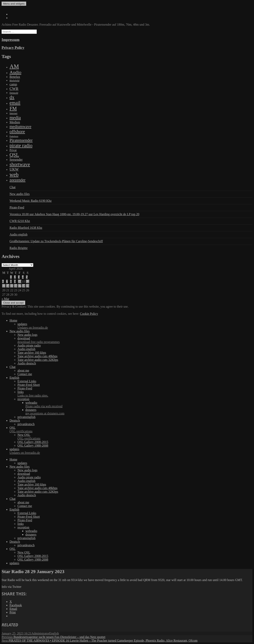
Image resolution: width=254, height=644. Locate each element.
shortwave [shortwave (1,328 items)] (20, 164)
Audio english (18, 234)
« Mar (5, 299)
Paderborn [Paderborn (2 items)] (14, 136)
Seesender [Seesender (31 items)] (16, 160)
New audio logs (27, 335)
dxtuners (139, 412)
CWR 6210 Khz (20, 221)
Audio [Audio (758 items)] (15, 72)
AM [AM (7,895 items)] (14, 66)
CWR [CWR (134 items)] (14, 89)
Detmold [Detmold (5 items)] (14, 93)
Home (13, 320)
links (135, 394)
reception (23, 399)
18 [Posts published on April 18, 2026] (24, 286)
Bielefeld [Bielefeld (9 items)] (14, 81)
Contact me (25, 374)
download (135, 340)
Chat (13, 187)
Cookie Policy (89, 314)
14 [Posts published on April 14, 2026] (8, 286)
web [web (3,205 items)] (14, 175)
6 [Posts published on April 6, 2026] (3, 281)
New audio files (20, 194)
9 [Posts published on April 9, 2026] (15, 281)
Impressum (11, 40)
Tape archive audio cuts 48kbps (37, 356)
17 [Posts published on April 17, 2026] (20, 286)
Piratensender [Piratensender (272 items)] (21, 140)
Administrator (40, 633)
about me (23, 370)
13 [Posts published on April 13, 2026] (4, 286)
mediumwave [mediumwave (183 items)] (20, 126)
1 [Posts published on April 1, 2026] (11, 277)
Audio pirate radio (29, 345)
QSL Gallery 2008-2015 (33, 442)
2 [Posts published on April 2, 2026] (15, 277)
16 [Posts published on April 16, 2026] (16, 286)
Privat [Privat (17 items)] (13, 150)
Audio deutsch (27, 363)
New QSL (135, 437)
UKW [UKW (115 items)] (14, 169)
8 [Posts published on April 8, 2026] (11, 281)
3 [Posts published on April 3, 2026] (19, 277)
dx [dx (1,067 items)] (12, 97)
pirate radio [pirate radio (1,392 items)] (21, 145)
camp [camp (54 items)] (13, 84)
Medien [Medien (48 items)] (15, 122)
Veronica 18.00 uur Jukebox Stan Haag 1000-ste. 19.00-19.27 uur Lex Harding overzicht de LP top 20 (74, 214)
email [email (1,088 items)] (15, 103)
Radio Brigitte (19, 248)
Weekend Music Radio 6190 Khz (31, 201)
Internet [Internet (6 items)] (13, 113)
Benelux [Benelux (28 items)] (15, 77)
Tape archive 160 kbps (32, 353)
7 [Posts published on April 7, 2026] (7, 281)
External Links (27, 381)
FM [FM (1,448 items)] (13, 108)
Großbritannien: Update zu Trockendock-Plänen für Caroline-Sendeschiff (56, 241)
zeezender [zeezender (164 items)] (18, 180)
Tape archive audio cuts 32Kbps (38, 360)
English (14, 378)
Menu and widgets (14, 4)
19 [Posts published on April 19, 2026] (28, 286)
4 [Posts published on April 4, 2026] (23, 277)
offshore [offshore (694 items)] (17, 131)
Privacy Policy (13, 48)
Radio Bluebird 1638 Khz (26, 228)
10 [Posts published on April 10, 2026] (20, 281)
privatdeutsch (26, 424)
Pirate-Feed (17, 207)
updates (135, 326)
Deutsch (15, 420)
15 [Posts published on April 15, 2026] (12, 286)
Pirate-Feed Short (29, 385)
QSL (131, 430)
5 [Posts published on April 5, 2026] (27, 277)
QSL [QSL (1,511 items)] (14, 155)
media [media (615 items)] (15, 118)
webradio (139, 405)
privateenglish (26, 417)
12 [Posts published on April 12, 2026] (28, 281)
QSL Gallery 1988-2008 (33, 446)
